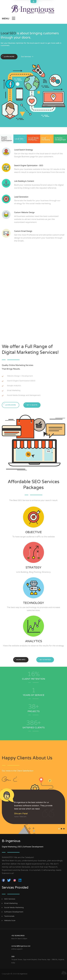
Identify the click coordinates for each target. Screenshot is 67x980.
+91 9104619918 (18, 936)
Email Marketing (11, 903)
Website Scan (10, 921)
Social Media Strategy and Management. (24, 395)
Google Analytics (14, 386)
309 (13, 957)
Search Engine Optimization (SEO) (21, 381)
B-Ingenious (22, 974)
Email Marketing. (14, 390)
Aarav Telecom (20, 817)
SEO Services (10, 899)
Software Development (14, 912)
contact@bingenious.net (21, 946)
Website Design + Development (20, 376)
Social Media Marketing (14, 908)
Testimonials (9, 916)
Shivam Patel (21, 814)
